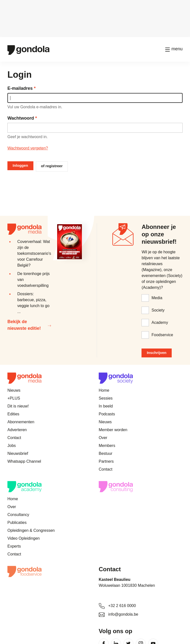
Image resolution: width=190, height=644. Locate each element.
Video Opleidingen (24, 538)
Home (104, 390)
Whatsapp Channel (24, 461)
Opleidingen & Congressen (31, 530)
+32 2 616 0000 (122, 606)
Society (158, 310)
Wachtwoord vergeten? (28, 148)
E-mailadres (20, 88)
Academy (160, 322)
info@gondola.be (123, 614)
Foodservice (162, 335)
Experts (14, 546)
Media (157, 298)
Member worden (113, 430)
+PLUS (14, 398)
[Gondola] (28, 50)
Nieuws (14, 390)
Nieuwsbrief (18, 453)
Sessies (106, 398)
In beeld (106, 406)
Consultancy (18, 515)
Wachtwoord (21, 118)
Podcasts (107, 414)
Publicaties (17, 523)
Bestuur (106, 453)
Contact (14, 438)
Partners (106, 461)
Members (107, 446)
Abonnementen (21, 422)
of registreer (52, 166)
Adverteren (17, 430)
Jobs (12, 446)
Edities (13, 414)
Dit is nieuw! (18, 406)
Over (103, 438)
